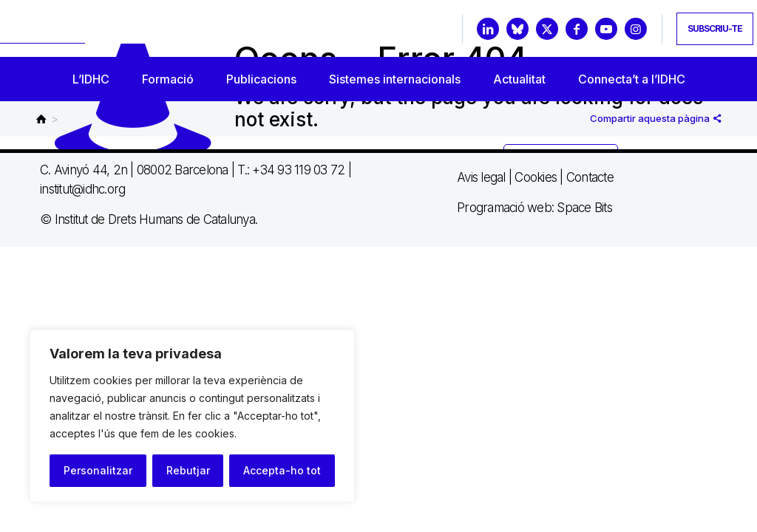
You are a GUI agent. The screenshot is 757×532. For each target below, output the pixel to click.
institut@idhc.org (82, 189)
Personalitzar (98, 470)
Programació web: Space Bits (534, 208)
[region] (192, 416)
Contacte (590, 177)
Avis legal (481, 177)
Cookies (536, 177)
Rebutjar (188, 470)
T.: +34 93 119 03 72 (291, 170)
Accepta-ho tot (282, 470)
